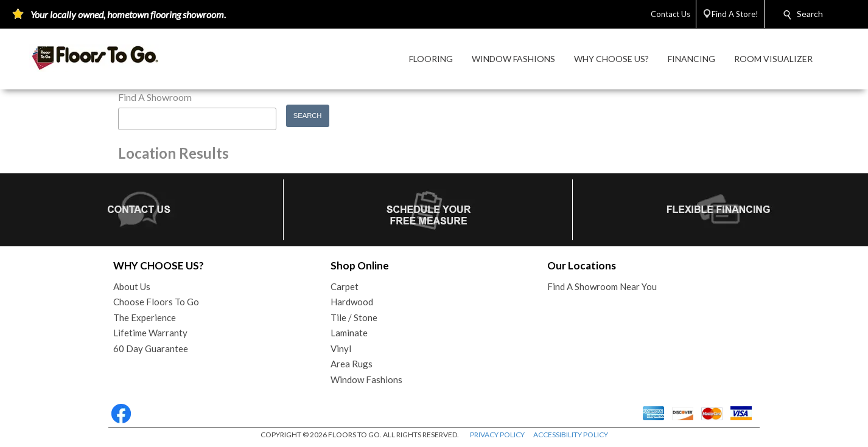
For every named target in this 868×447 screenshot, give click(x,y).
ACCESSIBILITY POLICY (571, 435)
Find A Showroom (155, 97)
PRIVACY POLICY (497, 435)
